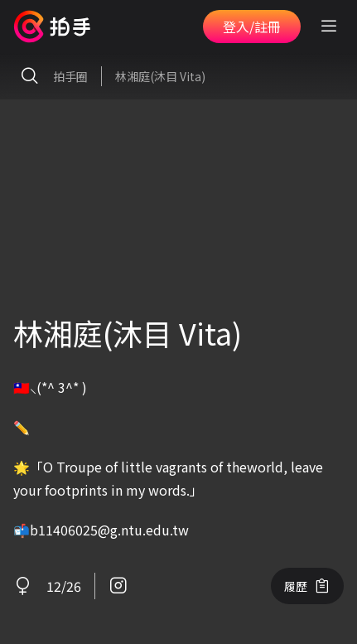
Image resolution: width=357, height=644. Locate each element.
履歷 (307, 586)
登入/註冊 (252, 27)
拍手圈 (51, 76)
